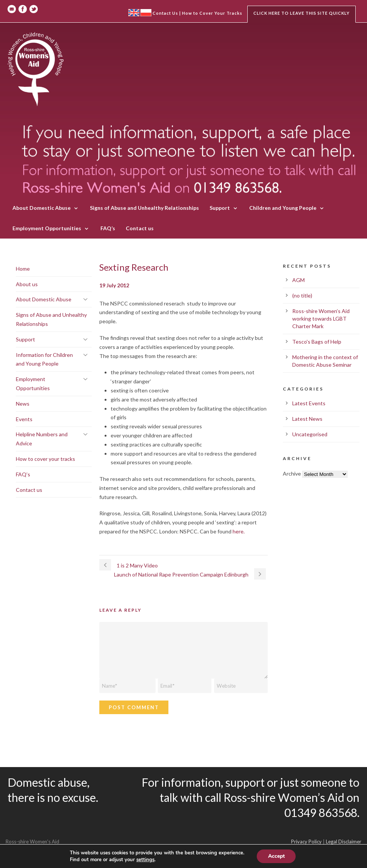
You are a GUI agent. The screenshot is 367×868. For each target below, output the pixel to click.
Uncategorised (310, 434)
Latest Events (309, 403)
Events (24, 419)
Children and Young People (283, 208)
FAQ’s (108, 228)
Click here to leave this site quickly (301, 13)
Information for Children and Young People (44, 359)
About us (27, 284)
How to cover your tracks (45, 459)
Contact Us (165, 13)
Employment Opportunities (47, 228)
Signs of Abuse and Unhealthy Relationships (144, 208)
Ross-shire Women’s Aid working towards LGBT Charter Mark (321, 319)
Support (220, 208)
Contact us (140, 228)
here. (239, 531)
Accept (276, 856)
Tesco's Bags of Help (317, 342)
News (23, 404)
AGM (298, 280)
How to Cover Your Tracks (212, 13)
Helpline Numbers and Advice (42, 439)
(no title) (302, 295)
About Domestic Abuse (42, 208)
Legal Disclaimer (344, 842)
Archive (292, 474)
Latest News (307, 419)
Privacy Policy (306, 842)
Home (23, 269)
